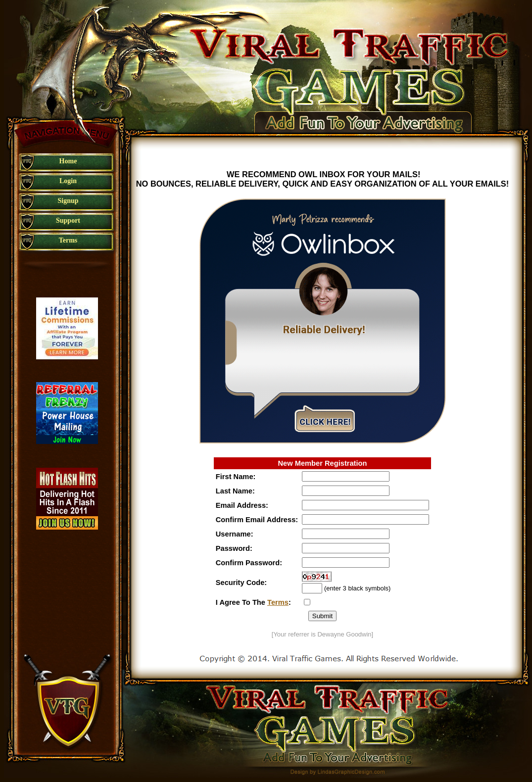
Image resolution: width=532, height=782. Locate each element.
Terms (278, 602)
